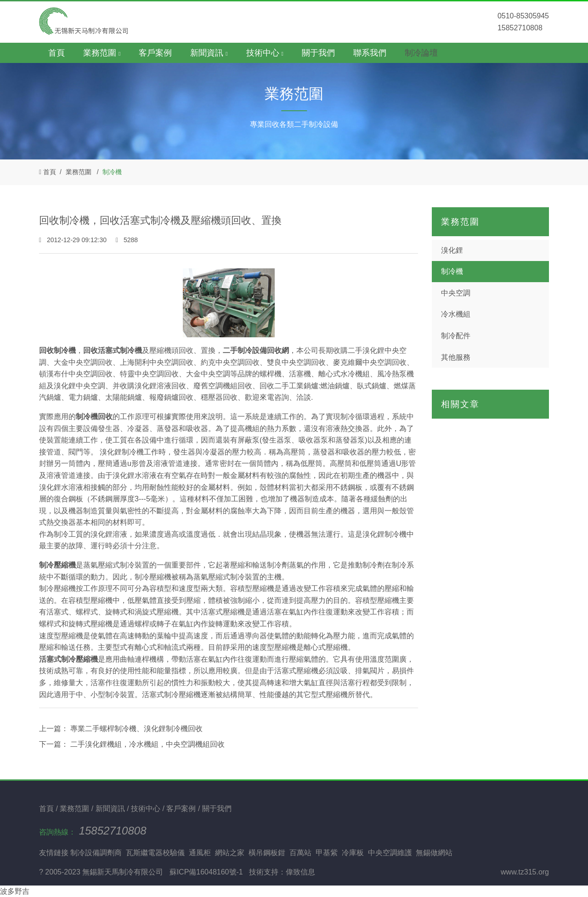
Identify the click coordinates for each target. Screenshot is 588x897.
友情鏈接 (54, 853)
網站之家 (230, 853)
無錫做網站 (434, 853)
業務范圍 (79, 172)
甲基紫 (327, 853)
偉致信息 (300, 872)
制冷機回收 (94, 417)
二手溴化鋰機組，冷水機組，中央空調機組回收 (147, 744)
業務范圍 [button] (102, 53)
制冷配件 (456, 336)
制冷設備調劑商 (96, 853)
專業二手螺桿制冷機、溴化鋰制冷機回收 (136, 729)
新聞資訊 (111, 809)
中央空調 (456, 293)
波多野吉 (15, 891)
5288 (127, 240)
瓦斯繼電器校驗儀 (155, 853)
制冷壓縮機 (57, 565)
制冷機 (112, 172)
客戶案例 (155, 53)
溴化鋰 (452, 250)
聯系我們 (370, 53)
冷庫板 (353, 853)
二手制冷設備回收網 (256, 350)
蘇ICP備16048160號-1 (206, 872)
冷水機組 (456, 314)
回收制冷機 (57, 350)
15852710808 (113, 831)
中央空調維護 (390, 853)
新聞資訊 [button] (209, 53)
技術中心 (147, 809)
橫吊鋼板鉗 (267, 853)
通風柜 (200, 853)
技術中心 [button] (265, 53)
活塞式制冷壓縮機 (68, 659)
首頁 (57, 53)
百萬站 (300, 853)
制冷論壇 (421, 53)
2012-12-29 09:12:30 (74, 240)
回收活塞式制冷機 (113, 350)
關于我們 (318, 53)
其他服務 (456, 357)
